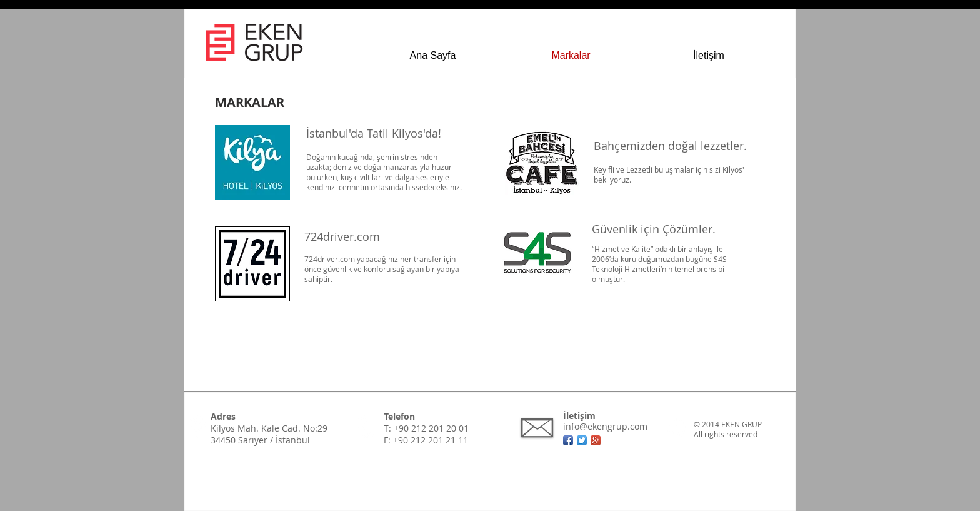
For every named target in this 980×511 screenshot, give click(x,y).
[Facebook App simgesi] (568, 440)
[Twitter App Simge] (582, 440)
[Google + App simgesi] (596, 440)
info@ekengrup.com (605, 426)
